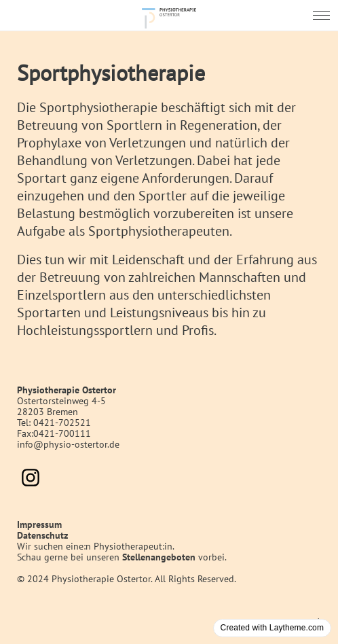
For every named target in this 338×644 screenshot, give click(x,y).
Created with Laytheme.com (272, 628)
